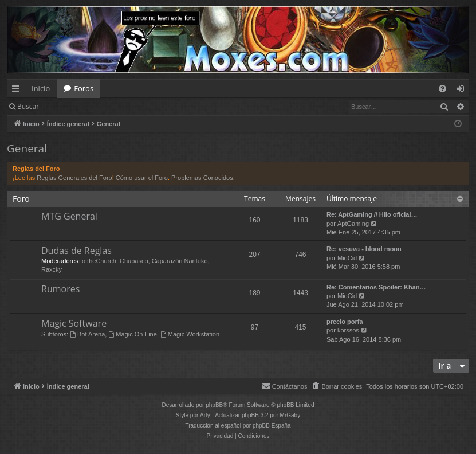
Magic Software (74, 323)
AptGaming (353, 224)
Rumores (60, 289)
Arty (205, 415)
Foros (84, 88)
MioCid (347, 258)
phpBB (214, 405)
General (27, 148)
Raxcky (52, 269)
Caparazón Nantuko (180, 261)
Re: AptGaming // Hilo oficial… (372, 214)
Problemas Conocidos (202, 178)
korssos (348, 330)
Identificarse (75, 106)
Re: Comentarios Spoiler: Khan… (376, 287)
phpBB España (272, 426)
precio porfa (345, 322)
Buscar (28, 106)
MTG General (69, 216)
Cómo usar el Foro (142, 178)
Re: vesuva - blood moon (364, 249)
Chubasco (134, 261)
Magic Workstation (190, 334)
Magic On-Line (132, 334)
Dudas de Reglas (76, 251)
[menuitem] (442, 89)
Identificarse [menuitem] (463, 91)
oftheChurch (99, 261)
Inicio (41, 88)
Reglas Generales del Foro (74, 178)
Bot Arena (87, 334)
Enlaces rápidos (18, 91)
